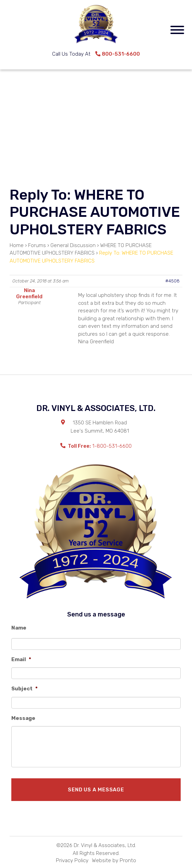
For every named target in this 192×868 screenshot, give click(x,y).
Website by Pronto (114, 860)
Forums (37, 245)
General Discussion (73, 245)
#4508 (172, 281)
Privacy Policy (72, 860)
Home (17, 245)
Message (23, 718)
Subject (25, 689)
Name (19, 628)
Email (21, 659)
